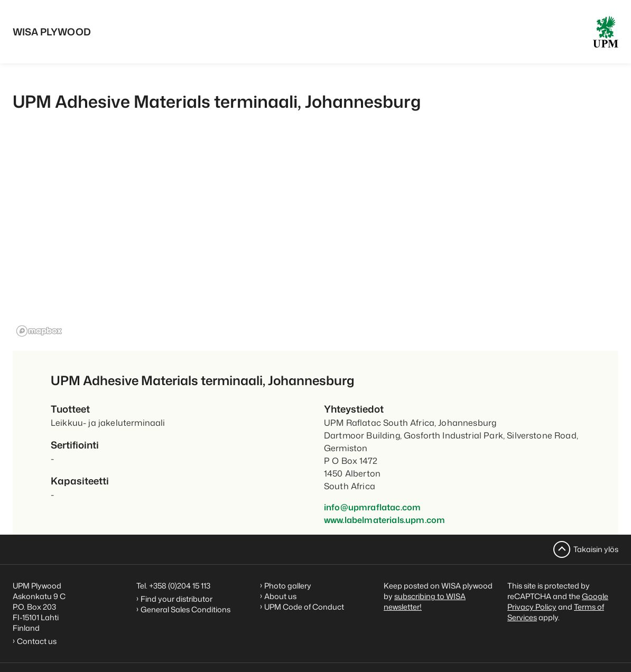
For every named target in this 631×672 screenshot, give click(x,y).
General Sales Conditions (185, 609)
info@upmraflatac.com (372, 507)
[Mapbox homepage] (39, 331)
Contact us (38, 641)
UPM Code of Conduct (304, 607)
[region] (315, 240)
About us (280, 596)
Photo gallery (288, 586)
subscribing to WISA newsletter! (425, 601)
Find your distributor (177, 599)
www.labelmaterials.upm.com (384, 520)
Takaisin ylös (596, 549)
